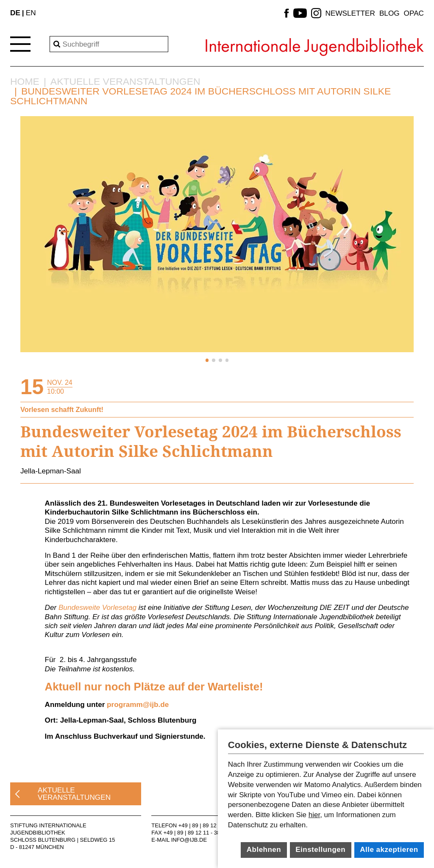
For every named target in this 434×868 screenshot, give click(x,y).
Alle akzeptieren (389, 850)
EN (31, 13)
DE (15, 13)
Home (25, 82)
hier (314, 815)
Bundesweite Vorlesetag (97, 607)
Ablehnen (264, 850)
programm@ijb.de (138, 704)
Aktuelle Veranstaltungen (125, 82)
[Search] (109, 44)
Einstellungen (320, 850)
